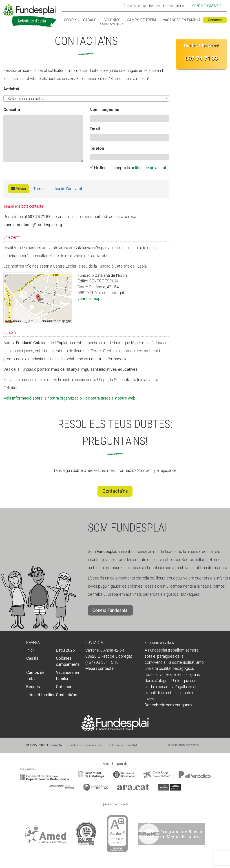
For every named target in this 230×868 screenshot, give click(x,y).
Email (95, 129)
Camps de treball (144, 20)
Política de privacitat (123, 745)
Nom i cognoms (104, 110)
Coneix (70, 20)
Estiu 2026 (65, 650)
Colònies (110, 22)
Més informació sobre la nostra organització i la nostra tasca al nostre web (69, 398)
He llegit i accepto (128, 167)
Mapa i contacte (100, 668)
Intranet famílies (174, 6)
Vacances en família (182, 20)
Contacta (215, 20)
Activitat (11, 89)
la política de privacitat (147, 168)
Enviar (19, 189)
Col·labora (65, 687)
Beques (154, 6)
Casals (90, 20)
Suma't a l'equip (135, 6)
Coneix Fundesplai (207, 6)
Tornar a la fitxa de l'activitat (58, 189)
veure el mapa (90, 299)
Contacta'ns (115, 491)
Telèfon (97, 148)
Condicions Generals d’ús (85, 745)
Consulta (12, 110)
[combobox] (86, 98)
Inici (30, 650)
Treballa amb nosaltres (182, 745)
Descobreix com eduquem (168, 705)
